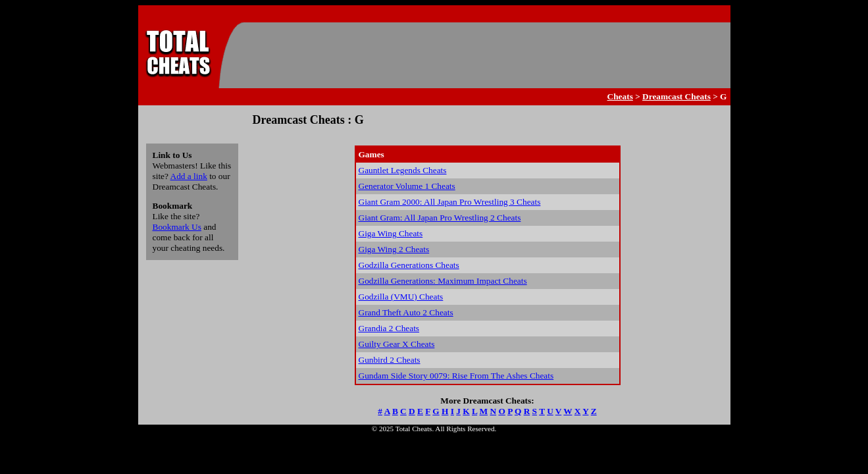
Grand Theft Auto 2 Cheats (406, 312)
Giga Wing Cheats (391, 233)
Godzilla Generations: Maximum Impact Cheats (443, 281)
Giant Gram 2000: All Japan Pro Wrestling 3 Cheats (450, 202)
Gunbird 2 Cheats (390, 360)
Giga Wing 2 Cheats (394, 249)
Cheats (620, 96)
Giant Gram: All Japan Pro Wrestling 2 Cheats (440, 218)
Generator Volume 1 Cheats (407, 186)
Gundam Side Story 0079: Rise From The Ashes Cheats (456, 376)
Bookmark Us (177, 227)
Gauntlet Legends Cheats (403, 170)
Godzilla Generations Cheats (409, 265)
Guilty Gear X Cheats (397, 344)
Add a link (189, 176)
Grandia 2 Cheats (389, 328)
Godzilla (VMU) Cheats (401, 297)
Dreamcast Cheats (677, 96)
